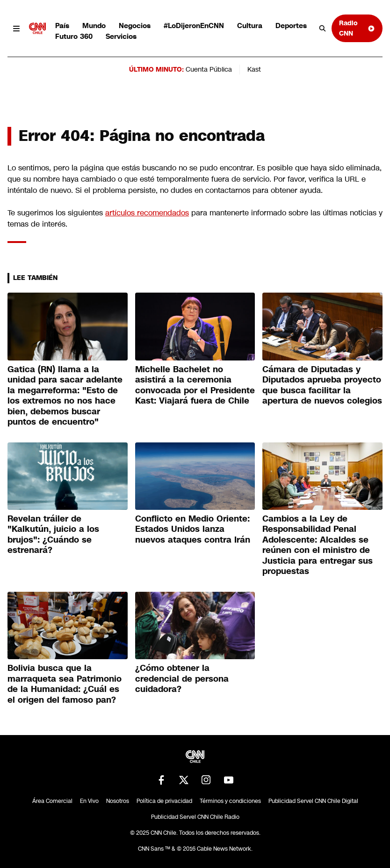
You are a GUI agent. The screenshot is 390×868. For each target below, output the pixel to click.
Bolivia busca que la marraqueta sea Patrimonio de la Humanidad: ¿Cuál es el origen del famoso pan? (65, 684)
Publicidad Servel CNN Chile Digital (313, 801)
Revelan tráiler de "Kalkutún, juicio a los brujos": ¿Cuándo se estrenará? (53, 535)
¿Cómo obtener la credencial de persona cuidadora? (182, 679)
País (62, 26)
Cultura (250, 26)
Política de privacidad (164, 801)
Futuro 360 (74, 36)
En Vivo (89, 801)
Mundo (94, 26)
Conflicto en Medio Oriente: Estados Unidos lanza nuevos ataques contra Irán (193, 529)
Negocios (135, 26)
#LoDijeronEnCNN (194, 26)
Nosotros (118, 801)
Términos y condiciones (230, 801)
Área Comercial (52, 801)
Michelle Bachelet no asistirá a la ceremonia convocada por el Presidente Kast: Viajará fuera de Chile (195, 385)
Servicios (121, 36)
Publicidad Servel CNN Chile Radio (195, 817)
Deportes (291, 26)
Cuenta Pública (209, 69)
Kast (254, 69)
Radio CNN (357, 28)
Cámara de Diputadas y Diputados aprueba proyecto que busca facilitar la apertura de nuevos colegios (322, 385)
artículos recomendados (147, 213)
